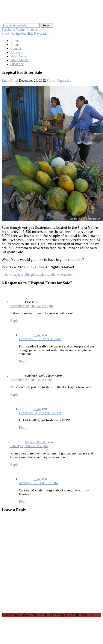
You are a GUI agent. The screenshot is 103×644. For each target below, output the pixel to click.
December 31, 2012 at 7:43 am (40, 413)
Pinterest (33, 30)
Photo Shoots (19, 60)
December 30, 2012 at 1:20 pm (32, 306)
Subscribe (17, 64)
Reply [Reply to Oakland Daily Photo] (14, 394)
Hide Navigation (38, 33)
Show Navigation (14, 33)
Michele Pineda (36, 442)
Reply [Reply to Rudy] (23, 361)
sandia (51, 275)
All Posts (17, 52)
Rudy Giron (10, 80)
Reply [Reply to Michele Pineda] (14, 464)
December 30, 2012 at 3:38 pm (40, 339)
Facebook (8, 30)
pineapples (38, 275)
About (15, 45)
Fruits (51, 80)
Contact (16, 48)
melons (7, 275)
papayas (18, 275)
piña (27, 275)
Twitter (21, 30)
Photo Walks (19, 56)
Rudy (37, 335)
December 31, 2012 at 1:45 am (31, 380)
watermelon (65, 275)
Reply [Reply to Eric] (14, 320)
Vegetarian (64, 80)
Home (14, 41)
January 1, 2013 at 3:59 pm (29, 446)
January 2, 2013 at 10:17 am (38, 483)
